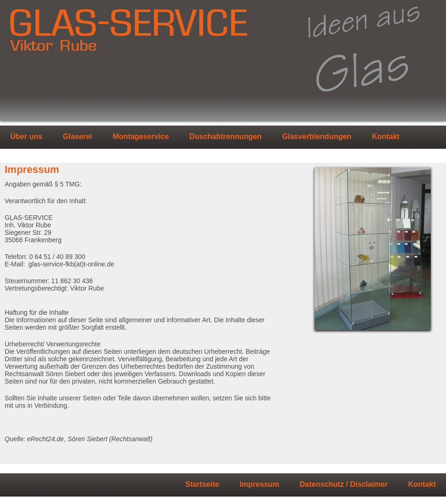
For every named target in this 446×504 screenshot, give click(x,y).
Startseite (202, 484)
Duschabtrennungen (225, 137)
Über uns (26, 137)
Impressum (259, 484)
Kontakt (386, 137)
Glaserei (77, 137)
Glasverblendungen (317, 137)
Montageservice (141, 137)
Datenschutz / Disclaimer (344, 484)
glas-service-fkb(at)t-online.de (71, 264)
